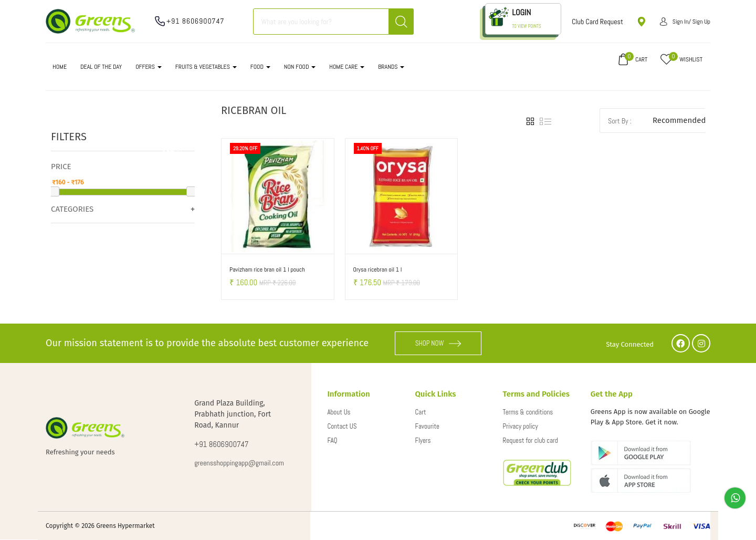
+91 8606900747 (196, 21)
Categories (72, 209)
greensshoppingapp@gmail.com (239, 463)
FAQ (332, 440)
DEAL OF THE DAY (101, 67)
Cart (421, 412)
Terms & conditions (528, 412)
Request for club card (531, 440)
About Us (339, 412)
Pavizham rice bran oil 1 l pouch (267, 269)
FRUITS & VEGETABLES (206, 67)
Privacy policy (521, 426)
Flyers (423, 440)
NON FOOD (300, 67)
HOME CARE (347, 67)
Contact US (342, 426)
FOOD (260, 67)
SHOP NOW (438, 343)
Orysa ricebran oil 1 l (378, 269)
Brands (391, 67)
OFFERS (149, 67)
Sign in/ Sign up (685, 22)
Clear (172, 148)
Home (60, 67)
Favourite (427, 426)
